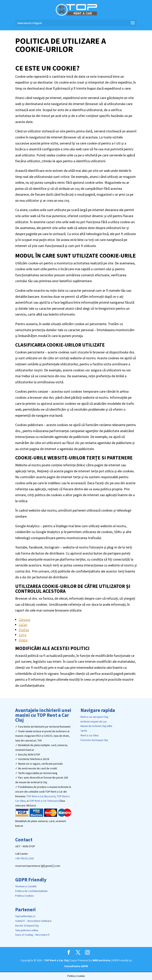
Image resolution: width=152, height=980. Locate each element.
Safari (23, 625)
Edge (23, 635)
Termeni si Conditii (26, 886)
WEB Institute (101, 960)
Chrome (24, 619)
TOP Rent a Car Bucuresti (41, 796)
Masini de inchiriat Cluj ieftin (96, 726)
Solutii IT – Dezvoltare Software (33, 921)
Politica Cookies (25, 896)
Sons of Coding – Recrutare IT (32, 935)
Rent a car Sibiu (90, 735)
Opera (23, 640)
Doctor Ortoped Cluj (27, 926)
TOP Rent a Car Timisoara (44, 801)
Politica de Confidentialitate (31, 891)
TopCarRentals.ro (25, 916)
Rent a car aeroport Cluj (94, 717)
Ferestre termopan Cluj (94, 740)
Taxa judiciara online (27, 930)
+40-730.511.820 (24, 858)
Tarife (84, 731)
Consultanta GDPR (76, 966)
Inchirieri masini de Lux (94, 721)
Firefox (24, 630)
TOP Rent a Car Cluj (56, 960)
